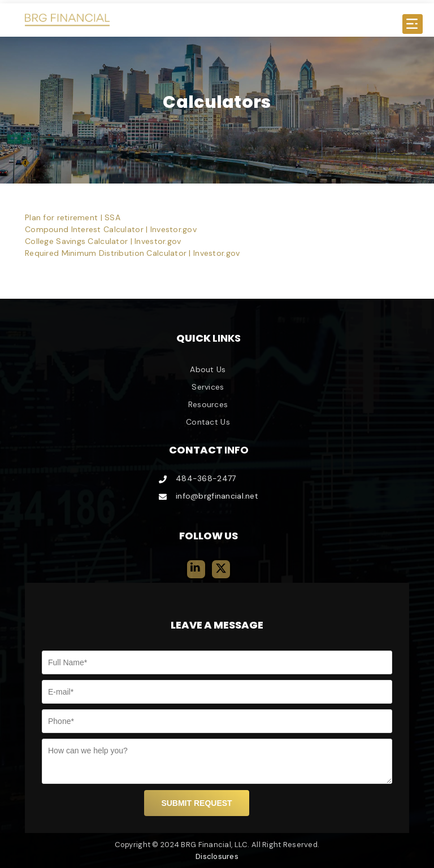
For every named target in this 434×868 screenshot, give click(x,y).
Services (208, 387)
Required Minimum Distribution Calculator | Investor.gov (132, 253)
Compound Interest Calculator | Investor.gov (111, 229)
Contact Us (208, 422)
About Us (208, 369)
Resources (208, 404)
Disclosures (217, 856)
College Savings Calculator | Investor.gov (103, 241)
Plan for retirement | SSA (73, 217)
